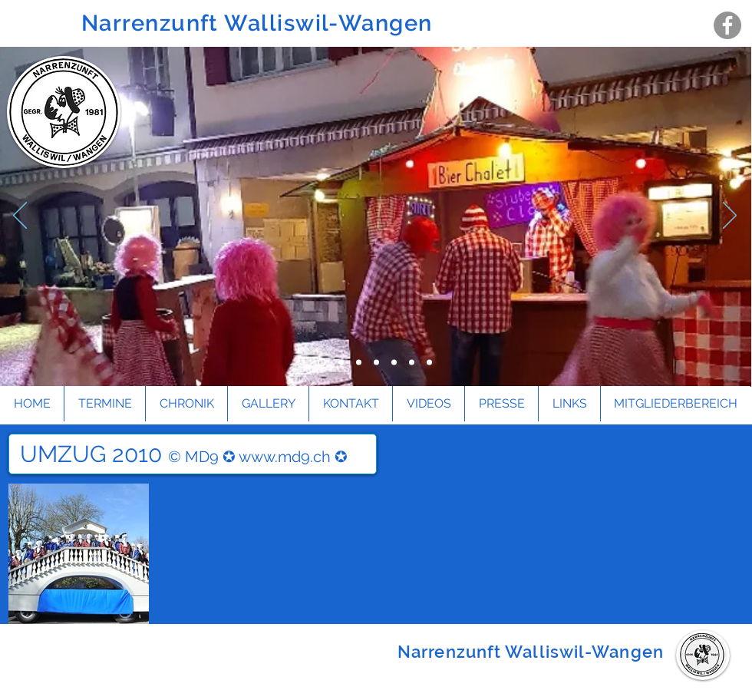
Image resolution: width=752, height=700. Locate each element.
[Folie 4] (341, 363)
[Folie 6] (412, 363)
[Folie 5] (394, 363)
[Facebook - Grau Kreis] (727, 25)
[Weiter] (730, 216)
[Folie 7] (429, 363)
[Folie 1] (359, 363)
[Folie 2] (376, 363)
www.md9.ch (285, 457)
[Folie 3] (322, 363)
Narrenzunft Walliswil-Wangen (260, 23)
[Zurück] (20, 216)
